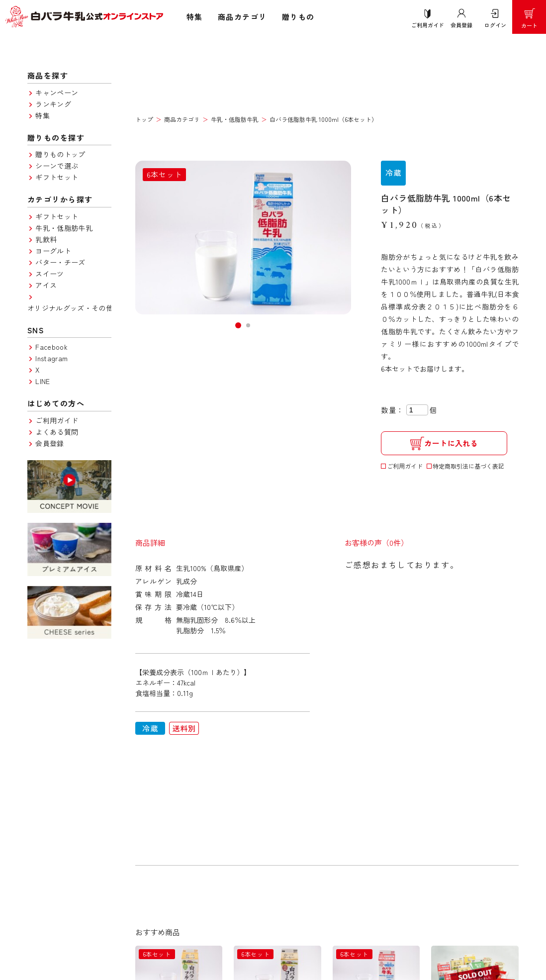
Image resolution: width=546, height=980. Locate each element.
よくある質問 (57, 432)
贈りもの (298, 17)
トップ (144, 119)
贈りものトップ (60, 154)
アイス (46, 285)
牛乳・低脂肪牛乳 (64, 228)
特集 (195, 17)
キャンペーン (57, 93)
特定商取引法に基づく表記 (468, 466)
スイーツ (49, 274)
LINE (43, 381)
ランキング (53, 104)
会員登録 (49, 443)
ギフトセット (57, 177)
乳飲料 (46, 239)
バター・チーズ (60, 262)
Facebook (51, 347)
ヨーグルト (53, 251)
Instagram (51, 358)
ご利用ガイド (57, 420)
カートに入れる (444, 443)
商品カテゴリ (242, 17)
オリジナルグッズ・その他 (70, 308)
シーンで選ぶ (57, 166)
